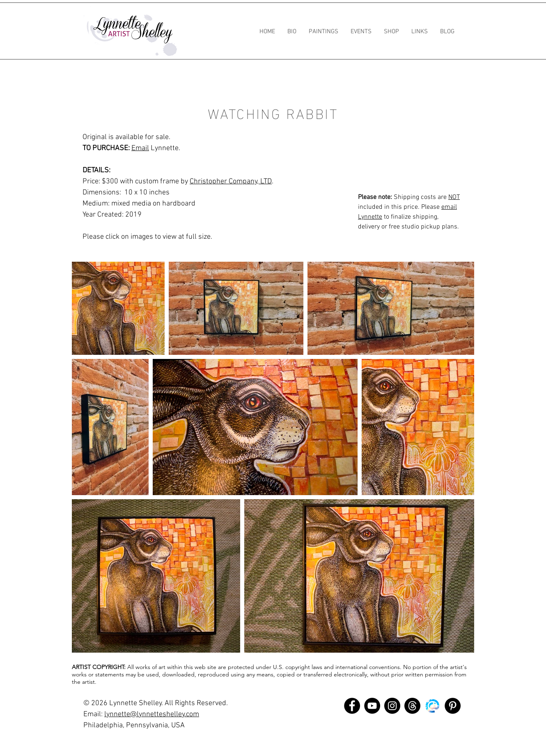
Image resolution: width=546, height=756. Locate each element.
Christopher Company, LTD (231, 182)
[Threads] (412, 706)
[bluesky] (432, 706)
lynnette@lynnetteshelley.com (152, 714)
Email (140, 148)
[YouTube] (372, 706)
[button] (323, 32)
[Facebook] (352, 706)
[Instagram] (392, 706)
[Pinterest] (453, 706)
